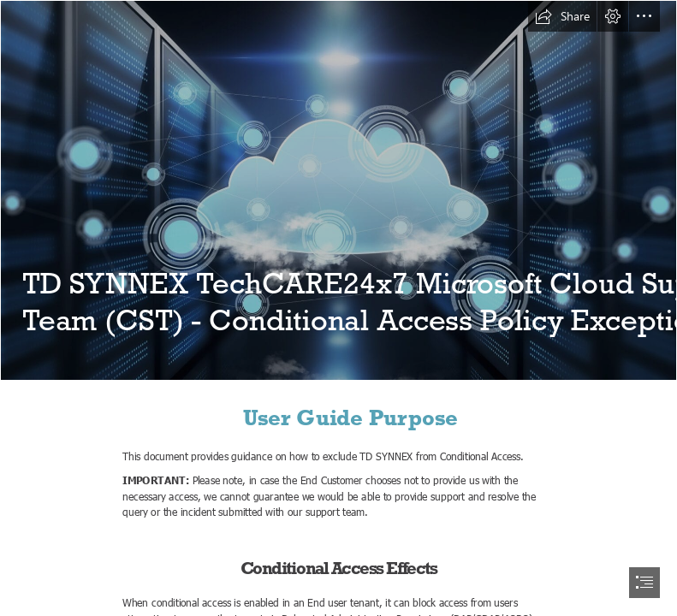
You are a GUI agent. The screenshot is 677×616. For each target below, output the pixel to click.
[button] (562, 16)
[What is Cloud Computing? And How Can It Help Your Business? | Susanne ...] (338, 190)
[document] (338, 308)
